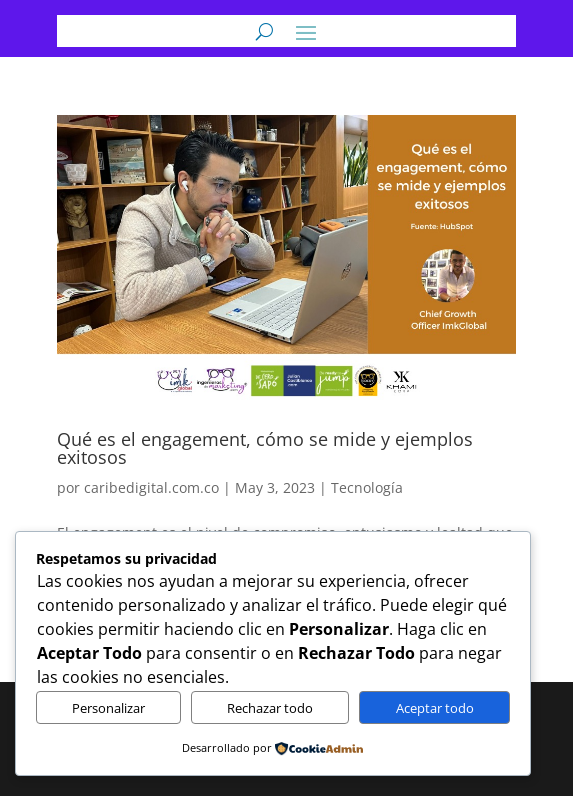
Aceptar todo (435, 708)
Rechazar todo (270, 708)
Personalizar (108, 708)
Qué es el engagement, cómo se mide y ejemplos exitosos (265, 448)
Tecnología (367, 487)
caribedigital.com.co (151, 487)
